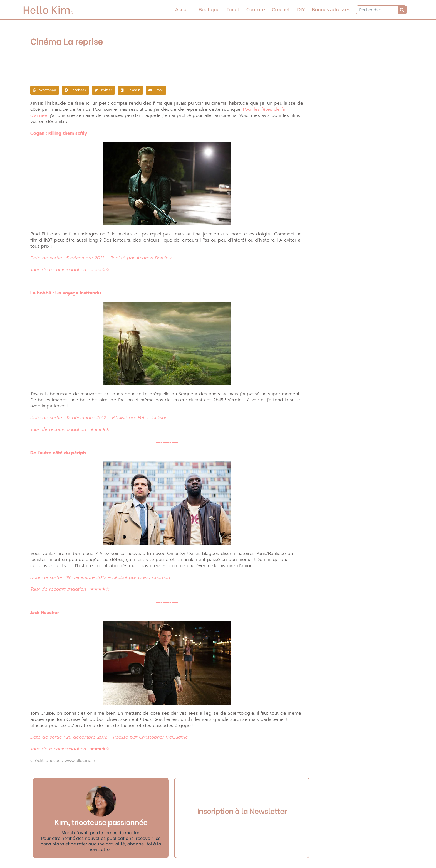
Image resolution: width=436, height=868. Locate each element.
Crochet (281, 10)
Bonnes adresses (331, 10)
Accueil (183, 10)
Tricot (233, 10)
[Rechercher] (402, 10)
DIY (301, 10)
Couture (256, 10)
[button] (45, 90)
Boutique (209, 10)
